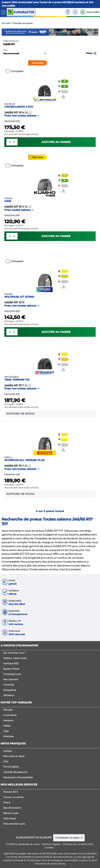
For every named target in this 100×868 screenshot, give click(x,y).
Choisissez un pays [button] (68, 838)
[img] (63, 97)
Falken (7, 726)
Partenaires (10, 690)
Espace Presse (11, 669)
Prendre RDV (11, 792)
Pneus (7, 803)
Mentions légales (51, 844)
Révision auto (11, 813)
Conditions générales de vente (23, 844)
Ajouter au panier (56, 142)
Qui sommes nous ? (15, 653)
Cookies (49, 848)
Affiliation (9, 695)
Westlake (8, 736)
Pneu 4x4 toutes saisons (50, 110)
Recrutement (11, 679)
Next (96, 32)
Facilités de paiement (15, 772)
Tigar (6, 731)
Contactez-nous (12, 674)
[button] (91, 53)
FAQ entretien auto (14, 824)
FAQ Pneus (10, 818)
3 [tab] (55, 33)
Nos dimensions (12, 808)
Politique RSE (11, 663)
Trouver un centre (13, 797)
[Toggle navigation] (3, 12)
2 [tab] (50, 33)
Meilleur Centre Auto (15, 658)
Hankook (8, 720)
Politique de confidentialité (78, 844)
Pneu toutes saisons (50, 204)
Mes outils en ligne (14, 756)
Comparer (17, 71)
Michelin (8, 710)
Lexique (7, 751)
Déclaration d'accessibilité (18, 777)
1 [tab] (45, 33)
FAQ (6, 761)
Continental (10, 715)
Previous (4, 32)
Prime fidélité (11, 767)
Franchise (9, 685)
